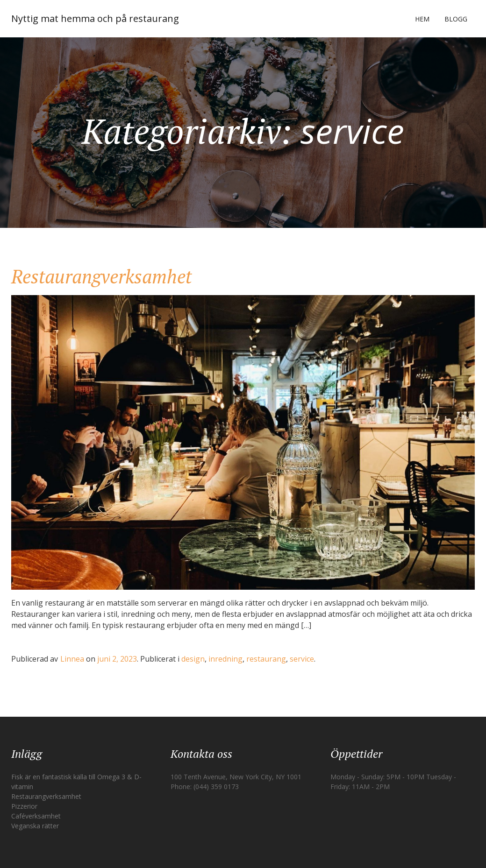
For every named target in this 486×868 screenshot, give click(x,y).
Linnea (72, 659)
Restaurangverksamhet (101, 276)
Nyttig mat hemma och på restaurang (95, 18)
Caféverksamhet (36, 816)
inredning (225, 659)
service (302, 659)
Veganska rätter (35, 826)
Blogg (456, 19)
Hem (422, 19)
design (193, 659)
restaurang (266, 659)
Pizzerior (24, 806)
